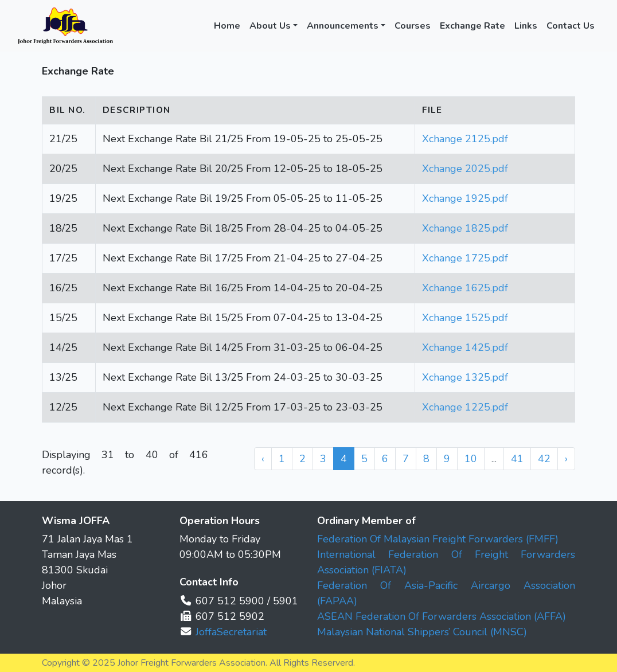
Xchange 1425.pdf (465, 347)
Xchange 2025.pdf (465, 169)
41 (517, 459)
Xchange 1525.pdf (465, 318)
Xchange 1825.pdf (465, 228)
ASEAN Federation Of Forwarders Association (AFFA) (442, 616)
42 (544, 459)
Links (526, 26)
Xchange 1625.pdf (465, 288)
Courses (413, 26)
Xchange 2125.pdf (465, 139)
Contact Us (571, 26)
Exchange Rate (472, 26)
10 (471, 459)
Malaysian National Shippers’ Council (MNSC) (422, 632)
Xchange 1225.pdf (465, 407)
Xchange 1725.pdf (465, 258)
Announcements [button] (343, 26)
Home (227, 26)
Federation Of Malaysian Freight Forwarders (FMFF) (438, 539)
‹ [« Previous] (263, 459)
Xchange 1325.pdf (465, 377)
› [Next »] (566, 459)
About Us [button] (270, 26)
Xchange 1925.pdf (465, 198)
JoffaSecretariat (231, 632)
